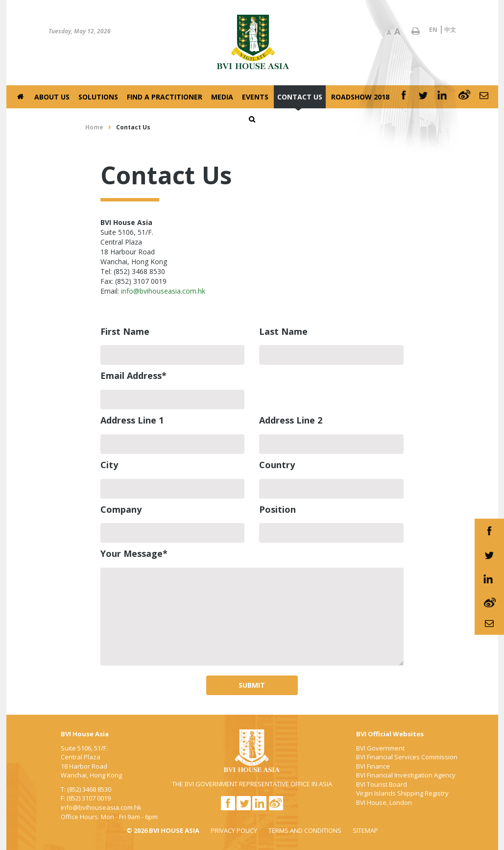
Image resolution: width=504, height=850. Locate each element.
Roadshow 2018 (360, 97)
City (109, 465)
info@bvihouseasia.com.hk (163, 291)
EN (433, 30)
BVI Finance (373, 766)
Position (277, 509)
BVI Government (380, 748)
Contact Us (300, 97)
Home (94, 127)
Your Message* (134, 553)
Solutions (98, 97)
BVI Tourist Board (382, 784)
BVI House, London (384, 802)
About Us (52, 97)
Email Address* (133, 375)
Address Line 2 (291, 420)
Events (255, 97)
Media (222, 97)
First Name (125, 331)
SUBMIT (252, 685)
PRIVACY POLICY (234, 830)
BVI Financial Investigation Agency (406, 775)
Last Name (283, 331)
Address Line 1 (132, 420)
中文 (450, 30)
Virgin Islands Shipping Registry (402, 793)
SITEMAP (365, 830)
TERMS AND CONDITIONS (305, 830)
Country (277, 465)
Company (121, 509)
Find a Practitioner (165, 97)
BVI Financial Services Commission (407, 757)
